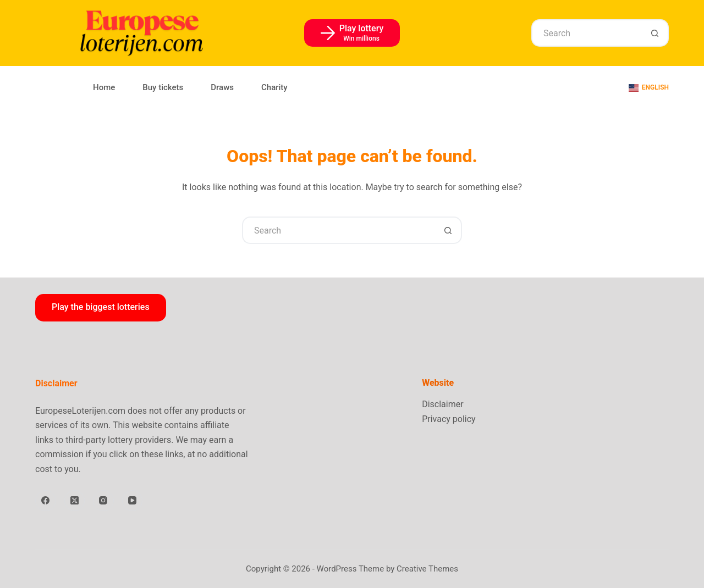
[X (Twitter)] (75, 501)
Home (104, 87)
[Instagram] (103, 501)
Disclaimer (442, 404)
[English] (649, 88)
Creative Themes (427, 569)
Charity (274, 87)
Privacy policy (449, 419)
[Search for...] (586, 33)
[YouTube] (133, 501)
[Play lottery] (352, 33)
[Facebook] (46, 501)
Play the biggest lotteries (101, 307)
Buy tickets (163, 87)
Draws (222, 87)
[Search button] (655, 33)
